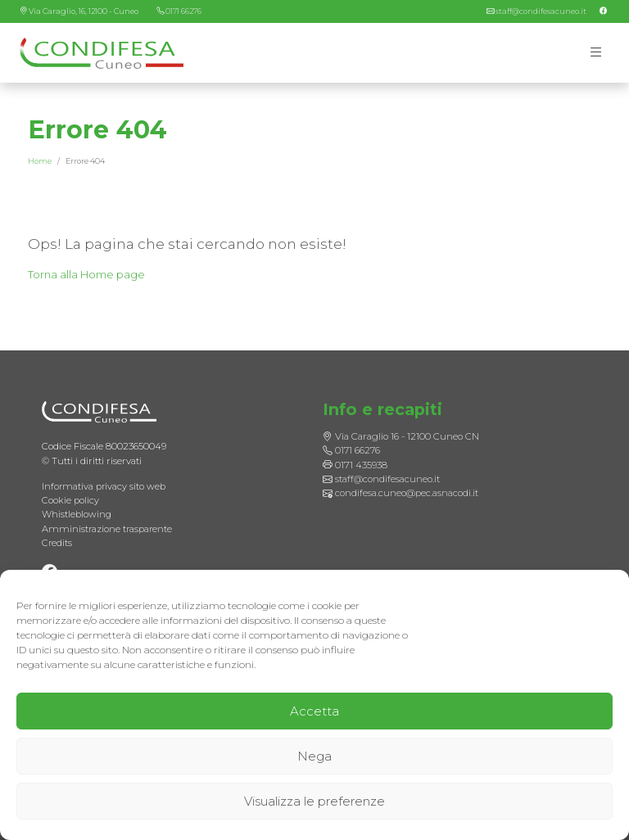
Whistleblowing (77, 514)
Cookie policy (70, 500)
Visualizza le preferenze (314, 801)
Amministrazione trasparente (108, 528)
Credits (57, 543)
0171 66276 (187, 11)
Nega (314, 756)
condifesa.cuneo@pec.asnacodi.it (407, 493)
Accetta (314, 711)
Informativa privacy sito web (104, 485)
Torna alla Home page (89, 275)
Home (40, 162)
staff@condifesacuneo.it (540, 11)
